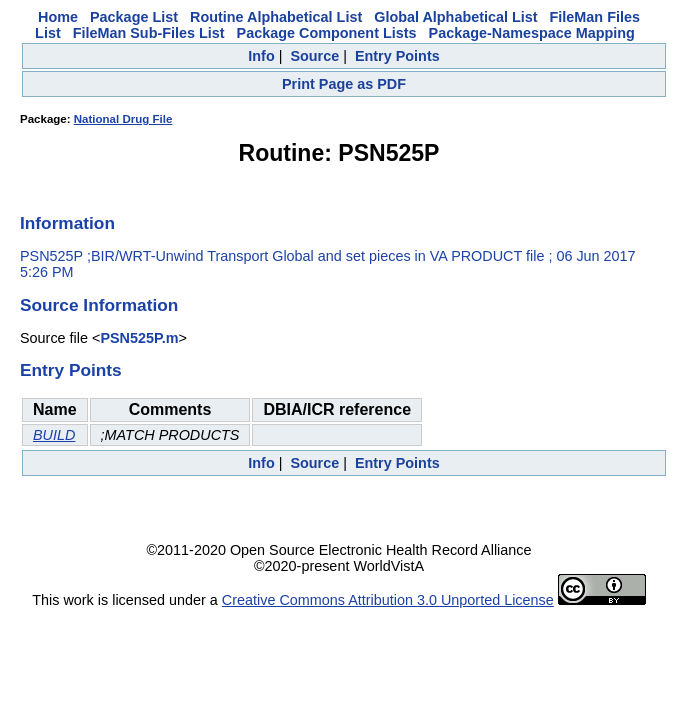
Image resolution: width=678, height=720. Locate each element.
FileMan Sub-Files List (149, 33)
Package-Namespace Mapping (532, 33)
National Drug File (123, 119)
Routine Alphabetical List (276, 17)
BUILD (54, 435)
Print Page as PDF (344, 84)
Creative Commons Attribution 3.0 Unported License (388, 600)
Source (314, 56)
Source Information (99, 305)
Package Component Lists (327, 33)
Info (261, 56)
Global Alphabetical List (455, 17)
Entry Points (397, 56)
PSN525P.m (139, 338)
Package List (134, 17)
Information (67, 223)
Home (58, 17)
